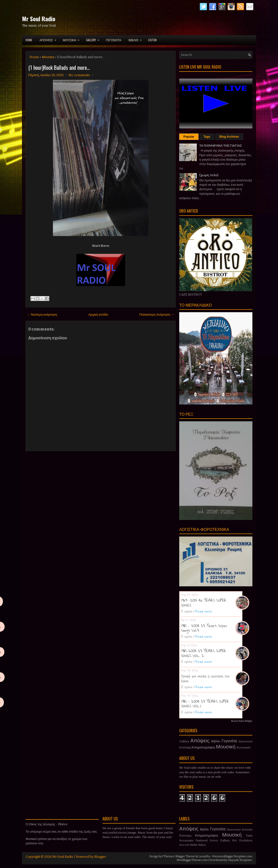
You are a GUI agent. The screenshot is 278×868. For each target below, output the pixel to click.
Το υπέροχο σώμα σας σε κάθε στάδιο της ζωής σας (61, 832)
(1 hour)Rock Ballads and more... (59, 67)
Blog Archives (229, 137)
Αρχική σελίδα (98, 315)
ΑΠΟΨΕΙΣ (49, 39)
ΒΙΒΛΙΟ (137, 39)
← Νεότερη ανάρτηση (42, 315)
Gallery (184, 741)
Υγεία (249, 836)
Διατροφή (247, 830)
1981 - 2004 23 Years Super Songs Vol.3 (204, 628)
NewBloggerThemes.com (192, 860)
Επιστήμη (185, 747)
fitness (214, 841)
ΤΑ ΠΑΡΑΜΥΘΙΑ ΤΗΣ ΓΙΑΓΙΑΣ (221, 146)
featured (202, 840)
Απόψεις (200, 741)
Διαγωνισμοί (245, 741)
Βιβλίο (216, 741)
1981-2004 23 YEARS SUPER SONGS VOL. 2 (204, 653)
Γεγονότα (229, 741)
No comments (79, 75)
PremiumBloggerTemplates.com (232, 856)
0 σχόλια (187, 611)
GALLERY (94, 39)
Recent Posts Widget (242, 721)
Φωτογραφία (244, 748)
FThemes (168, 856)
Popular (189, 137)
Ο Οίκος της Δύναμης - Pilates (47, 824)
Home (29, 40)
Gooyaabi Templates (240, 860)
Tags (207, 137)
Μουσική (48, 57)
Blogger (100, 857)
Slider (194, 845)
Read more (204, 611)
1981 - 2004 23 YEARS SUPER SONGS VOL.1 (205, 704)
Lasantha (204, 856)
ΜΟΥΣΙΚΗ (73, 39)
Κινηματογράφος (204, 747)
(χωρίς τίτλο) (209, 175)
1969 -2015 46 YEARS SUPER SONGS (204, 603)
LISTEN (152, 40)
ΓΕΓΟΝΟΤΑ (114, 40)
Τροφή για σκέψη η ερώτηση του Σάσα (205, 678)
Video (202, 845)
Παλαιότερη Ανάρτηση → (157, 315)
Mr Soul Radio (39, 19)
